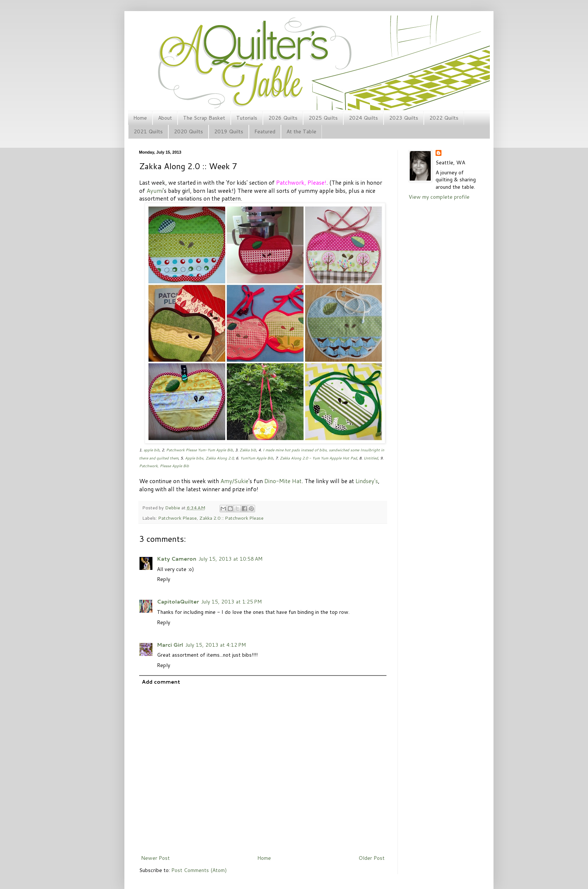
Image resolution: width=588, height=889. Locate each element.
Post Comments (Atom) (199, 870)
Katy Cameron (177, 559)
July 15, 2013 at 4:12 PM (216, 645)
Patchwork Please (177, 518)
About (165, 118)
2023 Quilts (404, 118)
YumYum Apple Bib (257, 458)
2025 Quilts (323, 118)
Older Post (372, 858)
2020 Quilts (188, 131)
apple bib (152, 450)
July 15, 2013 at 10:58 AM (231, 559)
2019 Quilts (229, 131)
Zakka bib (248, 450)
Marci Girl (170, 645)
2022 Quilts (444, 118)
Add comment (161, 682)
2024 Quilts (363, 118)
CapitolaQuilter (178, 602)
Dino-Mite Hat (283, 481)
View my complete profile (439, 197)
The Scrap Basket (204, 118)
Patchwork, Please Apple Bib (164, 466)
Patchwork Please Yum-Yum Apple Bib (200, 450)
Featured (265, 131)
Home (140, 118)
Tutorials (247, 118)
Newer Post (155, 858)
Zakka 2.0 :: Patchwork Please (231, 518)
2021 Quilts (148, 131)
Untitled (371, 458)
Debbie (173, 507)
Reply (164, 579)
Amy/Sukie (234, 481)
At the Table (301, 131)
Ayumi (155, 191)
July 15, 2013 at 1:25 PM (231, 602)
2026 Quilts (283, 118)
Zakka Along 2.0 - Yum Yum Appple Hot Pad (318, 458)
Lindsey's (367, 481)
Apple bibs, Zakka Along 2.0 (209, 458)
